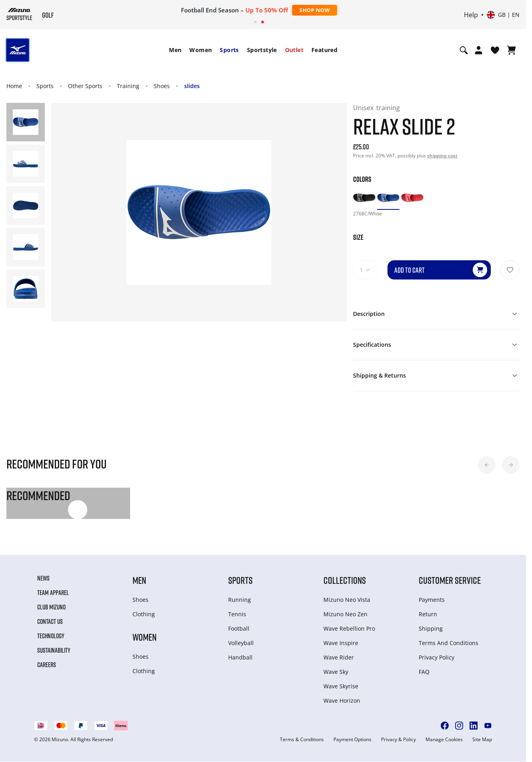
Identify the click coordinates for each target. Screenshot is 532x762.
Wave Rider (339, 657)
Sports (229, 50)
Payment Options (352, 740)
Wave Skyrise (341, 686)
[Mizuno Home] (19, 14)
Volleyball (241, 643)
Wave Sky (336, 672)
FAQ (424, 672)
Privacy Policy (437, 657)
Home (14, 86)
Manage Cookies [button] (444, 740)
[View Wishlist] (495, 50)
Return (428, 614)
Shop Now (315, 10)
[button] (487, 465)
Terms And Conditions (449, 643)
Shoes (162, 86)
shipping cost (442, 156)
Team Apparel (53, 593)
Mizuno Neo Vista (347, 600)
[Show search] (464, 50)
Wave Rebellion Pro (349, 628)
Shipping (431, 628)
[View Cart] (511, 50)
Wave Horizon (342, 701)
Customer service (450, 580)
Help (471, 15)
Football (239, 628)
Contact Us (50, 621)
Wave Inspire (341, 643)
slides (192, 86)
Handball (240, 657)
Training (128, 86)
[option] (364, 198)
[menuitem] (175, 50)
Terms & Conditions (302, 740)
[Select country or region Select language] (503, 15)
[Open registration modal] (479, 50)
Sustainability (54, 650)
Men (175, 50)
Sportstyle (262, 50)
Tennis (237, 614)
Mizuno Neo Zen (345, 614)
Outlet (294, 50)
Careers (47, 665)
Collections (345, 580)
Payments (432, 600)
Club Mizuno (51, 607)
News (43, 578)
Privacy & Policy (398, 740)
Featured (324, 50)
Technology (51, 636)
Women (201, 50)
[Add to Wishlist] (510, 270)
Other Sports (85, 86)
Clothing (144, 614)
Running (240, 600)
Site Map (482, 740)
